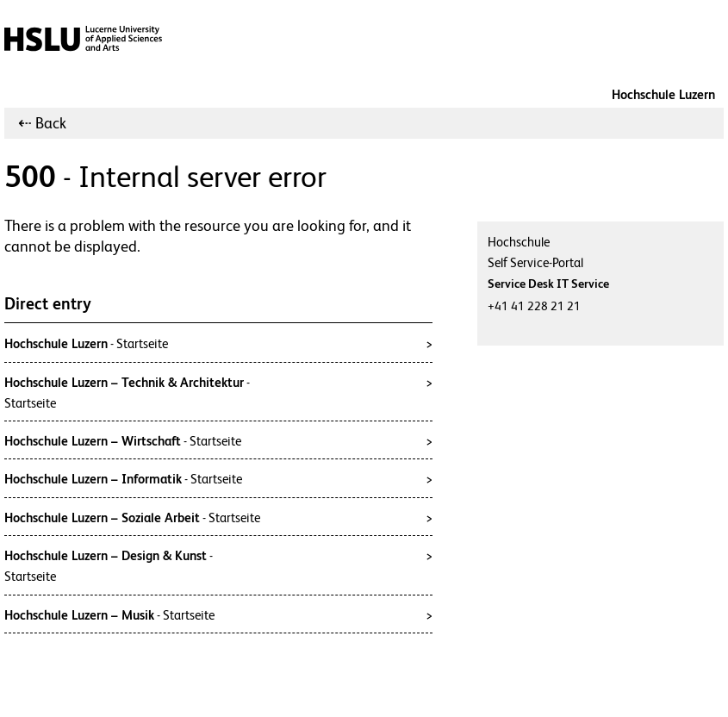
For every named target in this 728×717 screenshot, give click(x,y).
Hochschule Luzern (663, 94)
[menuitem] (42, 123)
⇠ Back (42, 123)
